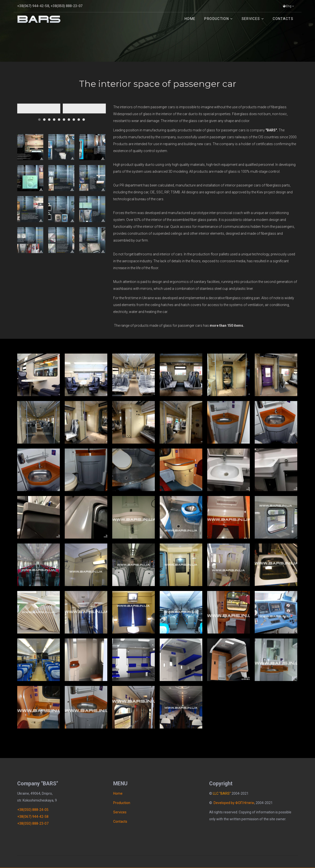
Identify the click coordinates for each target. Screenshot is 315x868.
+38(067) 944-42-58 (33, 6)
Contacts (283, 19)
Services (251, 19)
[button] (39, 118)
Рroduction (217, 19)
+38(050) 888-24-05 (33, 810)
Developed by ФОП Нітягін (234, 803)
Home (190, 19)
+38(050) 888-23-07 (67, 6)
